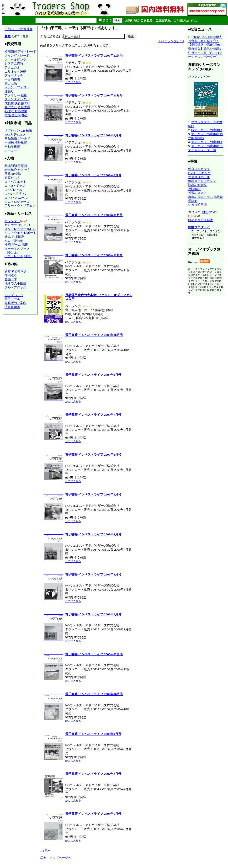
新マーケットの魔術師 (207, 142)
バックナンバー (199, 77)
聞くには (12, 252)
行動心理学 (19, 111)
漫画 (8, 245)
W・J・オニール (16, 198)
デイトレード (27, 51)
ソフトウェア (14, 233)
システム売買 (14, 63)
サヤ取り (11, 107)
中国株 (9, 142)
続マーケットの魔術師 (207, 130)
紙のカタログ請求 (201, 220)
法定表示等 (12, 307)
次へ (48, 850)
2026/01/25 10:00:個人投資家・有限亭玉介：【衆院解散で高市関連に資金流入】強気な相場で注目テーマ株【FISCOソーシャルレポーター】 (205, 47)
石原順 (22, 166)
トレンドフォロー (17, 87)
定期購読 (18, 237)
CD (28, 225)
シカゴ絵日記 (197, 205)
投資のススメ (197, 193)
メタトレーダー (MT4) (20, 229)
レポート (30, 233)
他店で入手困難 (15, 283)
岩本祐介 (11, 170)
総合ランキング (199, 169)
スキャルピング (15, 60)
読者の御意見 (197, 185)
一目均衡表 (12, 79)
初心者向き (19, 271)
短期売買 (11, 51)
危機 (8, 115)
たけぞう (24, 170)
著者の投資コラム (201, 197)
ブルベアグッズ (15, 287)
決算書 (19, 103)
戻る (43, 858)
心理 (8, 111)
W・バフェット (15, 182)
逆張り (9, 91)
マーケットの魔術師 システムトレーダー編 (206, 148)
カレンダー (12, 221)
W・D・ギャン (15, 186)
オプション (12, 130)
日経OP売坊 (13, 174)
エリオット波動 (15, 72)
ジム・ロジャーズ (17, 202)
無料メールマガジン (202, 181)
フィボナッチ (14, 75)
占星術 (16, 115)
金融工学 (11, 279)
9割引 (28, 256)
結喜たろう (12, 178)
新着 (8, 36)
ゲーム (16, 245)
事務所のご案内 (15, 303)
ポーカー (11, 150)
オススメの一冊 (199, 177)
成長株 (9, 103)
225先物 (26, 130)
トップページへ (60, 858)
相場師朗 (11, 166)
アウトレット (14, 256)
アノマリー (12, 95)
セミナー (11, 225)
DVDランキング (199, 173)
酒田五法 (11, 83)
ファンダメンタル (17, 99)
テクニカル (12, 67)
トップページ (14, 295)
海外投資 (21, 142)
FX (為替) (11, 135)
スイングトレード (17, 56)
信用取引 (11, 275)
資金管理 (24, 107)
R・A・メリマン (16, 194)
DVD (21, 225)
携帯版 (3, 9)
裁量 (24, 95)
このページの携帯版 (19, 29)
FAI (27, 103)
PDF (205, 212)
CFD (22, 135)
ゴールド (24, 138)
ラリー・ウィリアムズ (20, 205)
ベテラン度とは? (171, 41)
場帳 (25, 245)
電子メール (12, 299)
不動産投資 (12, 146)
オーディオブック (17, 249)
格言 (25, 115)
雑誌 (8, 237)
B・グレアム (13, 190)
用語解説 (194, 189)
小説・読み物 (14, 241)
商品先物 (11, 138)
